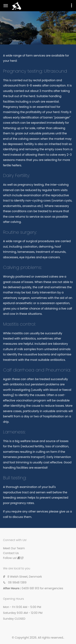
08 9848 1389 (17, 582)
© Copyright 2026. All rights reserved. (38, 638)
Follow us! (10, 558)
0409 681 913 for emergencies (42, 588)
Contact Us (11, 553)
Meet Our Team (14, 548)
